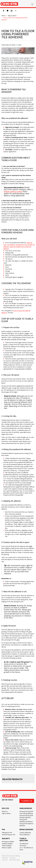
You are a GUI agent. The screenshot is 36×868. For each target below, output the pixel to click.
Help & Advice (12, 16)
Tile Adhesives (24, 844)
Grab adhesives (26, 808)
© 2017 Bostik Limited (15, 860)
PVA (3, 830)
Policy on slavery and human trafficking (11, 856)
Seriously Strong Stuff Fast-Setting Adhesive (26, 812)
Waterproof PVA (7, 833)
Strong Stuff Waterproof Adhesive (26, 821)
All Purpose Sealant (8, 842)
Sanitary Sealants (7, 844)
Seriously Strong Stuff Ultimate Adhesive (26, 816)
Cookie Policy (5, 858)
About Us (5, 811)
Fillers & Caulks (7, 848)
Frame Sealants (7, 846)
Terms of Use (5, 860)
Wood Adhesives (25, 835)
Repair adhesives (26, 830)
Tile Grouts (23, 846)
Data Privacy (13, 858)
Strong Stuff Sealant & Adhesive (26, 825)
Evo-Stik (5, 808)
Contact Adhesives (25, 833)
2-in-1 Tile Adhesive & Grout (26, 849)
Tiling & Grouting (24, 840)
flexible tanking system (13, 191)
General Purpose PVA (9, 835)
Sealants (6, 839)
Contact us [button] (27, 801)
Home (3, 16)
